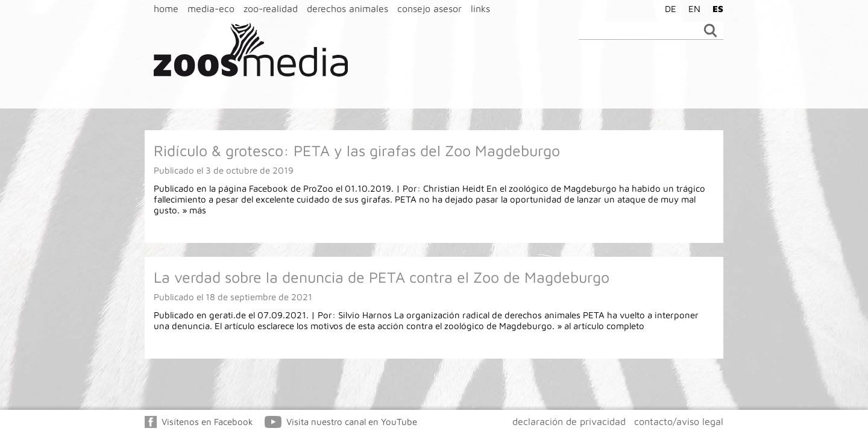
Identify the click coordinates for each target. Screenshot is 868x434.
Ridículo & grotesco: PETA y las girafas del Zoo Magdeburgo (357, 150)
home (166, 8)
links (480, 8)
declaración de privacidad (569, 421)
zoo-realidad (271, 8)
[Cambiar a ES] (715, 8)
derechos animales (348, 8)
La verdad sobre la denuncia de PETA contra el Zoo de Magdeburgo (382, 277)
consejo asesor (429, 8)
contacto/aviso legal (679, 421)
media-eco (211, 8)
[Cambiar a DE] (668, 8)
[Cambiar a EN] (691, 8)
